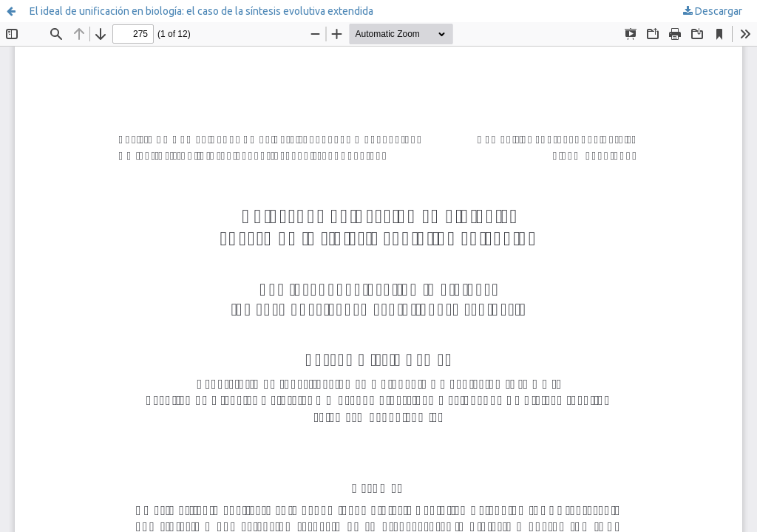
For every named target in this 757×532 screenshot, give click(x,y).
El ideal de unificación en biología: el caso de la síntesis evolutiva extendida (201, 11)
